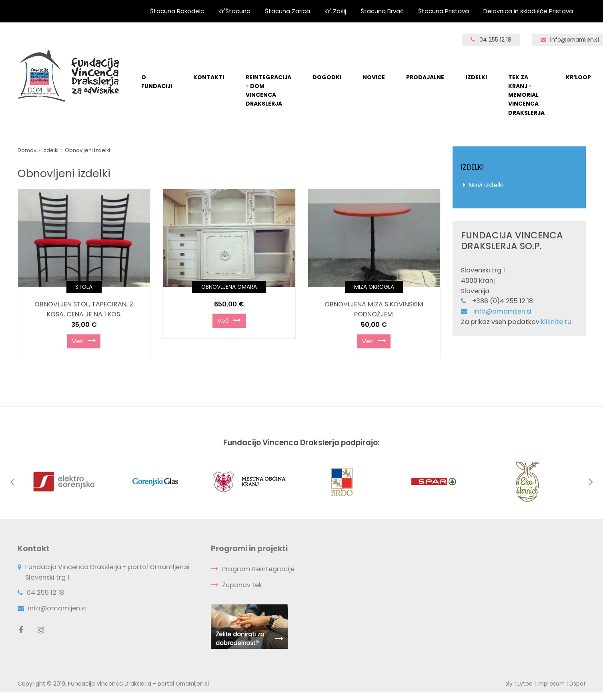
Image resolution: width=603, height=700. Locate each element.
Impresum (551, 684)
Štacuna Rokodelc (177, 11)
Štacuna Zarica (287, 11)
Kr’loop (578, 77)
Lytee (525, 684)
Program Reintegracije (258, 569)
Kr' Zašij (335, 11)
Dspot (578, 684)
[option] (70, 482)
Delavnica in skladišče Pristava (528, 11)
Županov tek (242, 585)
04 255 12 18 (491, 40)
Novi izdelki (486, 185)
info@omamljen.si (502, 311)
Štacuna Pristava (444, 11)
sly (509, 684)
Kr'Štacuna (234, 11)
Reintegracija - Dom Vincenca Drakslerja (268, 91)
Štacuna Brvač (382, 11)
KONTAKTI (209, 77)
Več (84, 341)
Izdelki (476, 77)
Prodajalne (425, 77)
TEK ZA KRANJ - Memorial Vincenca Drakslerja (526, 95)
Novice (374, 77)
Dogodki (327, 77)
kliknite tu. (557, 322)
